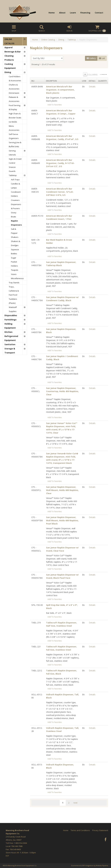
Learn (73, 13)
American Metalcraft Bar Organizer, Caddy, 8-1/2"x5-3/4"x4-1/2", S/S (60, 163)
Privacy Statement (100, 830)
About (62, 13)
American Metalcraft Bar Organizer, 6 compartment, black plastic (60, 90)
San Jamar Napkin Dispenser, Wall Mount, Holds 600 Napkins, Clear (62, 490)
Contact (99, 13)
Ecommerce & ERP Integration (82, 866)
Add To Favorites (55, 105)
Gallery (91, 58)
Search (42, 28)
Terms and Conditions (80, 830)
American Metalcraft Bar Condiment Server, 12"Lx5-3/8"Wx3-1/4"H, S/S (60, 192)
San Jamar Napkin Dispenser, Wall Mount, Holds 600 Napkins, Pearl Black (62, 520)
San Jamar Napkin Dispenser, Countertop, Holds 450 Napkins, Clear (62, 391)
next (75, 803)
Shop (14, 28)
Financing (85, 13)
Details (92, 87)
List (102, 58)
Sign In (69, 28)
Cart (97, 28)
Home (52, 13)
